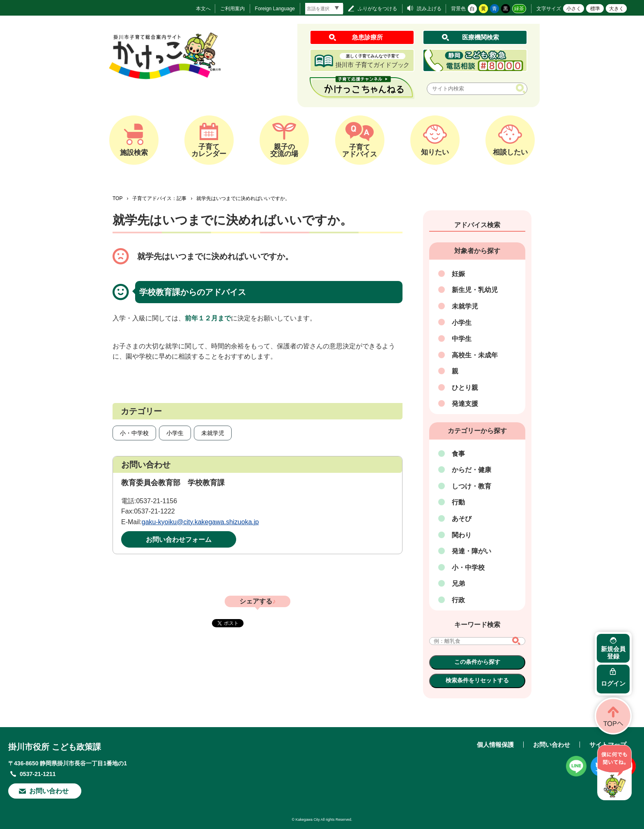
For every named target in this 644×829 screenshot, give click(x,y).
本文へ (203, 9)
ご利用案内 (232, 9)
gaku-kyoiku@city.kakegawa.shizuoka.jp (200, 522)
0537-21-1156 (156, 501)
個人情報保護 (495, 745)
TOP (117, 198)
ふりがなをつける (377, 9)
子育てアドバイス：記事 (159, 198)
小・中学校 (134, 433)
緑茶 (519, 9)
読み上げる (429, 9)
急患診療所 (367, 37)
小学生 (175, 433)
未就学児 (213, 433)
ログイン (613, 683)
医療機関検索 (481, 37)
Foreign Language (275, 9)
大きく (616, 9)
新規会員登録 (613, 653)
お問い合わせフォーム (179, 540)
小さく (574, 9)
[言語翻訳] (324, 9)
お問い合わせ (49, 791)
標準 (595, 9)
